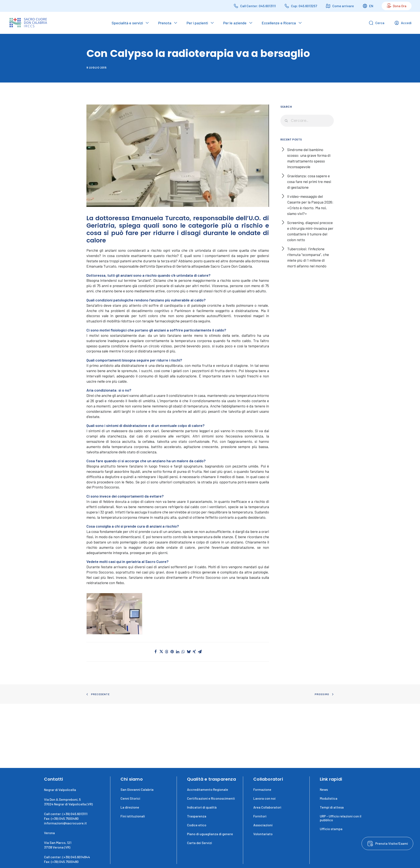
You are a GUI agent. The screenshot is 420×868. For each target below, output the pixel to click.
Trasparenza (197, 816)
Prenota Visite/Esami (392, 843)
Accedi (403, 23)
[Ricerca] (307, 121)
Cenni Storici (130, 798)
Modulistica (329, 798)
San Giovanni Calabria (137, 789)
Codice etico (197, 825)
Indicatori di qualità (202, 807)
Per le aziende (235, 23)
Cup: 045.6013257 (304, 6)
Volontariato (263, 834)
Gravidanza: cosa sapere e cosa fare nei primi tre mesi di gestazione (309, 182)
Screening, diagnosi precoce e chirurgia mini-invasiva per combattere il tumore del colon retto (310, 231)
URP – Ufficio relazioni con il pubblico (341, 818)
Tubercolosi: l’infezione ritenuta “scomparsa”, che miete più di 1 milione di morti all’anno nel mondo (308, 257)
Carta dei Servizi (200, 843)
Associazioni (263, 825)
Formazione (262, 789)
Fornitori (260, 816)
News (324, 789)
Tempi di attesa (332, 807)
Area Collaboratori (267, 807)
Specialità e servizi (127, 23)
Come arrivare (343, 6)
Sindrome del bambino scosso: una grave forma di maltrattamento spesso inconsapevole (309, 158)
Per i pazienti (197, 23)
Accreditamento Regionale (208, 789)
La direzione (130, 807)
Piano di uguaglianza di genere (210, 834)
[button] (114, 614)
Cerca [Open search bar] (376, 23)
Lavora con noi (264, 798)
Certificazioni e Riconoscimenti (211, 798)
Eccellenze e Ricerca (279, 23)
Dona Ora (400, 6)
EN (371, 6)
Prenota (165, 23)
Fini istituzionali (133, 816)
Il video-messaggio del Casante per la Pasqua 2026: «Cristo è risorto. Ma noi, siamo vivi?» (310, 205)
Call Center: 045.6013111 (258, 6)
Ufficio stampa (331, 829)
